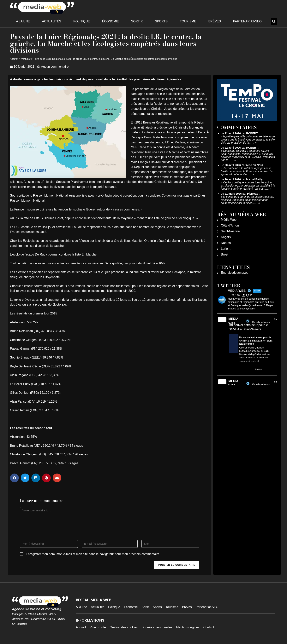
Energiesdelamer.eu (235, 273)
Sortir (137, 21)
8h (275, 382)
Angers (226, 237)
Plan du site (98, 627)
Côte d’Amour (230, 225)
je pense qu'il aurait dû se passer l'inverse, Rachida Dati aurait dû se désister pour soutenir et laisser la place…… (248, 200)
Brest (225, 254)
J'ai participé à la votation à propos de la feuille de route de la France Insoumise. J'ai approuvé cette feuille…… (247, 171)
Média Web (229, 220)
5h (275, 319)
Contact (209, 627)
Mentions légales (188, 627)
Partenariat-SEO (247, 21)
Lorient (226, 249)
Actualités (52, 21)
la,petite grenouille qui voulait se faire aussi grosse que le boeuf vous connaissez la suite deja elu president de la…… (248, 140)
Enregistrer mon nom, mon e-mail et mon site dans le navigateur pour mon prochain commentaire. (93, 554)
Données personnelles (157, 627)
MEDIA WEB (233, 321)
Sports (161, 21)
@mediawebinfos (261, 322)
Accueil (14, 59)
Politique (82, 21)
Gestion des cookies (124, 627)
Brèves (215, 21)
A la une (23, 21)
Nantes (226, 243)
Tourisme (188, 21)
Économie (110, 21)
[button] (274, 22)
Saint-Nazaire (230, 231)
